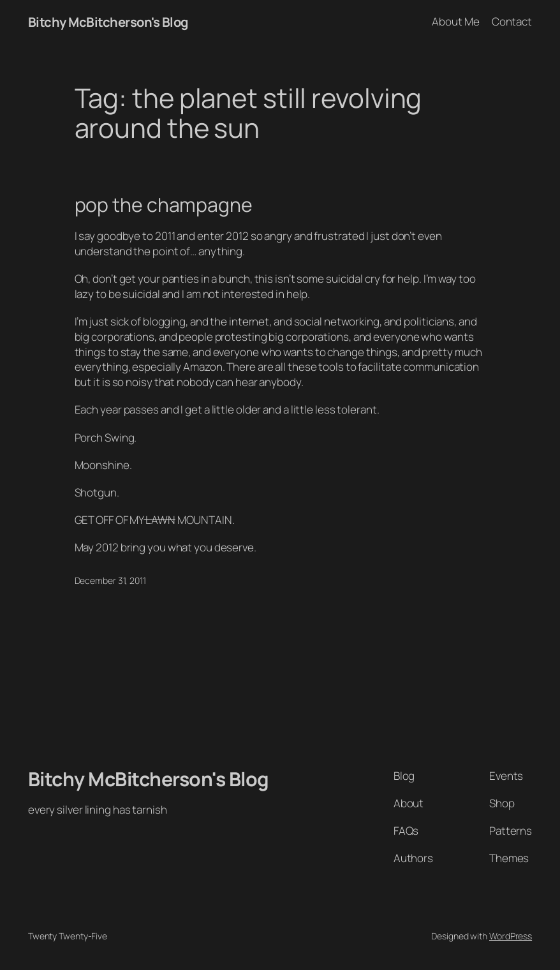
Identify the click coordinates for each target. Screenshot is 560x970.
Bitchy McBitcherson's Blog (108, 22)
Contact (512, 21)
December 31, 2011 (110, 580)
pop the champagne (164, 205)
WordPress (511, 936)
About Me (455, 21)
